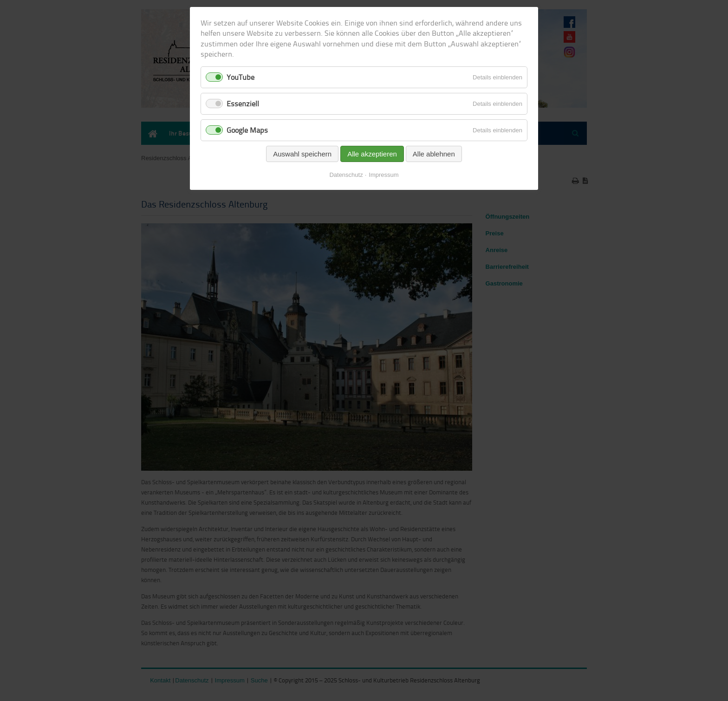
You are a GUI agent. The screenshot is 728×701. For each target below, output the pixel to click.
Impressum (383, 175)
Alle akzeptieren (372, 154)
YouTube (240, 77)
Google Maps (247, 130)
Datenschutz (346, 175)
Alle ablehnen (434, 154)
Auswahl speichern (302, 154)
